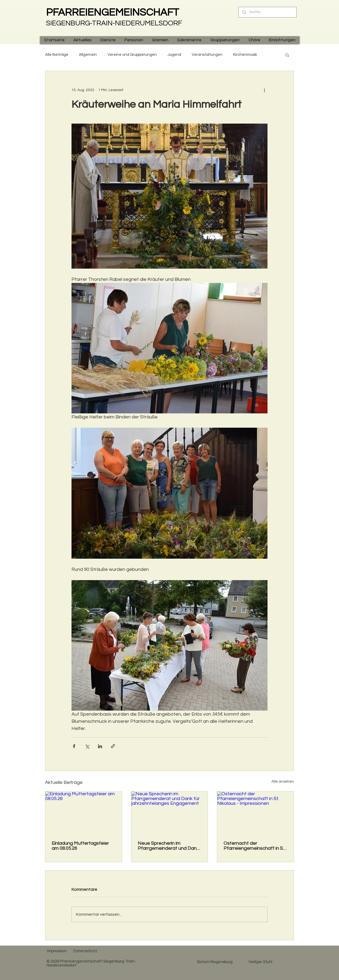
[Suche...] (267, 12)
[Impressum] (57, 951)
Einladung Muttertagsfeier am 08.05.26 (80, 846)
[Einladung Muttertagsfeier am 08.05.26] (84, 813)
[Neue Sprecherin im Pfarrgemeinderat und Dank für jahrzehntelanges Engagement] (170, 813)
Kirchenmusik (245, 55)
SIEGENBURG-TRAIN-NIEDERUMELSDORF (114, 23)
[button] (82, 40)
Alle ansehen (283, 782)
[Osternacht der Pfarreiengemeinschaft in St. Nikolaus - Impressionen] (255, 813)
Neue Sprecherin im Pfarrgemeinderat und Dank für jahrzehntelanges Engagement (168, 846)
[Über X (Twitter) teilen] (87, 746)
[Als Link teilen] (113, 746)
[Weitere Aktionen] (264, 90)
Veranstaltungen (207, 55)
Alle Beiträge (57, 55)
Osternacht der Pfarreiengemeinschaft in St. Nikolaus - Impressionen (255, 846)
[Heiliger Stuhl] (260, 962)
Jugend (174, 55)
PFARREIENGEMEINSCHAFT (113, 12)
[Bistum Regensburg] (215, 962)
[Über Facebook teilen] (74, 746)
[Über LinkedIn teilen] (100, 746)
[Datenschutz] (85, 951)
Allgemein (88, 55)
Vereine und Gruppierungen (132, 55)
